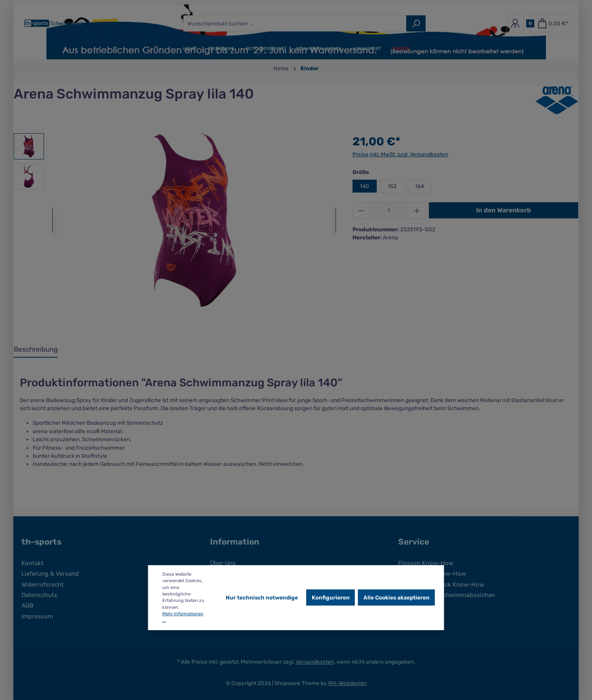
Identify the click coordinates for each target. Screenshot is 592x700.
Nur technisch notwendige (262, 597)
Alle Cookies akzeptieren (397, 597)
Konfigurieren (331, 597)
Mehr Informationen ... (183, 617)
